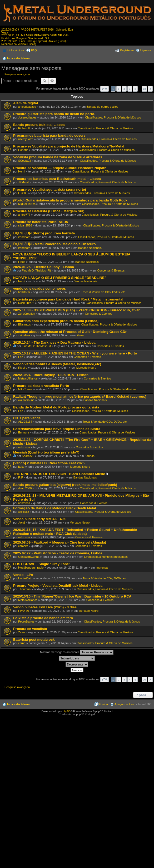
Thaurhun (24, 589)
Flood (22, 262)
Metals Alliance (28, 378)
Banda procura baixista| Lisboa (39, 125)
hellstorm (24, 292)
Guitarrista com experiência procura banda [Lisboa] (56, 321)
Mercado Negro (86, 368)
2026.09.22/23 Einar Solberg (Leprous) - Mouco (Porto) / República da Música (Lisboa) (34, 43)
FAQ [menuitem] (34, 50)
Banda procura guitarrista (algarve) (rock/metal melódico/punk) (65, 485)
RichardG (24, 128)
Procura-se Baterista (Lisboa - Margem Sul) (49, 211)
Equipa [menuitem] (103, 704)
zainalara (24, 335)
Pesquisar (45, 81)
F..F (21, 477)
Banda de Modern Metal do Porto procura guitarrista (56, 407)
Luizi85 (23, 193)
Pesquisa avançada (17, 74)
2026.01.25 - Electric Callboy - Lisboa (44, 267)
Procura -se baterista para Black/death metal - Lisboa (57, 179)
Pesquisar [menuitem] (149, 59)
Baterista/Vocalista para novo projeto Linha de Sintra (57, 429)
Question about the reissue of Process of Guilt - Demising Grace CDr (70, 332)
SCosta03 (24, 161)
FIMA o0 (24, 611)
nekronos (24, 447)
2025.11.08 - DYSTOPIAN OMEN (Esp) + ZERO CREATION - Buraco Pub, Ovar (76, 310)
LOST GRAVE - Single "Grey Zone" (42, 564)
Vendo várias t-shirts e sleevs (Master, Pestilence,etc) (57, 364)
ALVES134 (25, 422)
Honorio (23, 150)
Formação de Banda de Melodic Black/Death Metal (54, 508)
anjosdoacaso (27, 107)
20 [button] (144, 89)
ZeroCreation (27, 314)
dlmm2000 (25, 488)
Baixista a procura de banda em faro (43, 618)
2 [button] (119, 89)
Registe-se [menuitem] (127, 50)
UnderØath (25, 578)
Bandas (90, 456)
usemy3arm (26, 139)
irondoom (24, 237)
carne (22, 643)
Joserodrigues (27, 117)
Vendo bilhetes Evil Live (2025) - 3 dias (45, 607)
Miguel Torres (27, 204)
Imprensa (102, 568)
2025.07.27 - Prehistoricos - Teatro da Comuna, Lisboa (58, 553)
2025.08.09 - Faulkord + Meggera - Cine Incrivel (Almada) (60, 542)
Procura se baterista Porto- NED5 (41, 222)
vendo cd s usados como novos (39, 288)
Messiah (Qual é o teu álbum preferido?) (46, 452)
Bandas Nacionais (90, 248)
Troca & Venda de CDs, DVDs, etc (103, 292)
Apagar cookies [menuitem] (125, 704)
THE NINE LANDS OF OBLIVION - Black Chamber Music (59, 474)
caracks (23, 546)
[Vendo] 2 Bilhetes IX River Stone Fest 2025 (49, 463)
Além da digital (26, 103)
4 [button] (130, 89)
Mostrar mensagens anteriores (77, 652)
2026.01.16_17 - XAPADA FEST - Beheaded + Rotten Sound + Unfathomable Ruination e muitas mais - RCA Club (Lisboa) (75, 532)
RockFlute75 (26, 303)
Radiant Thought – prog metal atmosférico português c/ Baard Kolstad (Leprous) (80, 396)
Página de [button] (105, 89)
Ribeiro (23, 368)
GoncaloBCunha (29, 557)
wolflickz (24, 512)
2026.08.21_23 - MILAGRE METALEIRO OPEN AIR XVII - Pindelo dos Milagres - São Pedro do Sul (35, 37)
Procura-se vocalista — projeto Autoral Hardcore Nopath (60, 168)
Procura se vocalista (30, 629)
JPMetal (23, 182)
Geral (81, 335)
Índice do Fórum (18, 58)
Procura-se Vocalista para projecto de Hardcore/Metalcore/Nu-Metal (69, 146)
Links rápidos (16, 50)
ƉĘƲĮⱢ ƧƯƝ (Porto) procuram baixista (44, 233)
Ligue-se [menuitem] (146, 50)
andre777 (24, 215)
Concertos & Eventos (111, 270)
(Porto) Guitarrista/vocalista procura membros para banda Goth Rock (70, 200)
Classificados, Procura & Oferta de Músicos (113, 117)
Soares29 (28, 456)
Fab (21, 357)
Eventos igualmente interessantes (106, 557)
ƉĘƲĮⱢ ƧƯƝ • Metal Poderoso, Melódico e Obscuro (54, 244)
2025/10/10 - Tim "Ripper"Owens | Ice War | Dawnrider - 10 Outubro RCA (72, 596)
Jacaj (22, 522)
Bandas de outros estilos (102, 107)
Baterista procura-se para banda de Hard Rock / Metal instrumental (68, 299)
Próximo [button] (150, 89)
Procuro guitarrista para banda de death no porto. (54, 114)
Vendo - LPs (23, 575)
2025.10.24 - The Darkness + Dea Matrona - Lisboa (54, 342)
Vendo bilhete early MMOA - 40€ (39, 519)
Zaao (21, 632)
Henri (22, 171)
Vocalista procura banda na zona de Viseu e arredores (58, 157)
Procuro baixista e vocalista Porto (41, 386)
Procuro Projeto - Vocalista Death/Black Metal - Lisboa (58, 586)
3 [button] (124, 89)
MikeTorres (25, 389)
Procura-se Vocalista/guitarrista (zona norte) (50, 189)
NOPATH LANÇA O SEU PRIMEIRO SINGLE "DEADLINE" (60, 278)
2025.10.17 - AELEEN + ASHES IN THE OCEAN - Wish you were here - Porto (75, 353)
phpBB (67, 711)
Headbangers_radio (31, 568)
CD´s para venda (27, 418)
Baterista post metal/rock (34, 640)
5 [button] (135, 89)
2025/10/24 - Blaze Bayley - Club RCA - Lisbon (51, 375)
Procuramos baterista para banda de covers (49, 135)
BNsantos (24, 324)
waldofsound (26, 400)
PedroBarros (26, 622)
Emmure (24, 432)
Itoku (21, 467)
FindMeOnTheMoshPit (36, 270)
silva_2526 (25, 225)
